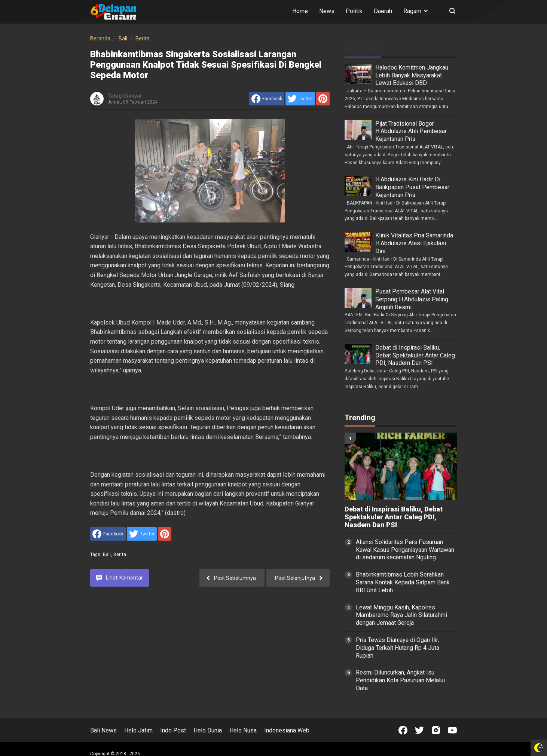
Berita (120, 554)
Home (300, 11)
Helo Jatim (138, 730)
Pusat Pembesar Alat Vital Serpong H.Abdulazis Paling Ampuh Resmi (412, 299)
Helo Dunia (208, 730)
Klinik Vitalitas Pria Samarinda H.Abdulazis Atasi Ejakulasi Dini (414, 243)
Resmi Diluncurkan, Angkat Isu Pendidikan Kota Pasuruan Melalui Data (400, 680)
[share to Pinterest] (323, 99)
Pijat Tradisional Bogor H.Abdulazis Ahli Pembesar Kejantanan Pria (411, 131)
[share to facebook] (267, 99)
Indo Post (173, 730)
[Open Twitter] (419, 730)
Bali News (103, 730)
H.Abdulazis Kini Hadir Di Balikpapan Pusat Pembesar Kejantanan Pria (412, 187)
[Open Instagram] (436, 730)
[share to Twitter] (300, 99)
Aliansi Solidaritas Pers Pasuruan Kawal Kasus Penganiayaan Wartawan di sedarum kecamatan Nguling (405, 550)
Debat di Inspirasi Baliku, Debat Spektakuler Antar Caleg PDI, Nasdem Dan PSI (415, 355)
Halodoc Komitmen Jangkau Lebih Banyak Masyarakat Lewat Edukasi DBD (412, 75)
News (327, 11)
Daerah (383, 11)
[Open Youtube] (452, 730)
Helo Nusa (243, 730)
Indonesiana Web (287, 730)
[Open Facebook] (403, 730)
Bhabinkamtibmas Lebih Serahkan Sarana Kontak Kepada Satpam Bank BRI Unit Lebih (403, 582)
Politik (354, 11)
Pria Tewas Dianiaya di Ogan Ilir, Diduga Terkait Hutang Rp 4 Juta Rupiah (398, 648)
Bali (107, 554)
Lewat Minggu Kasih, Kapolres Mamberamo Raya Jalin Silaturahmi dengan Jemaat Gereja (401, 615)
